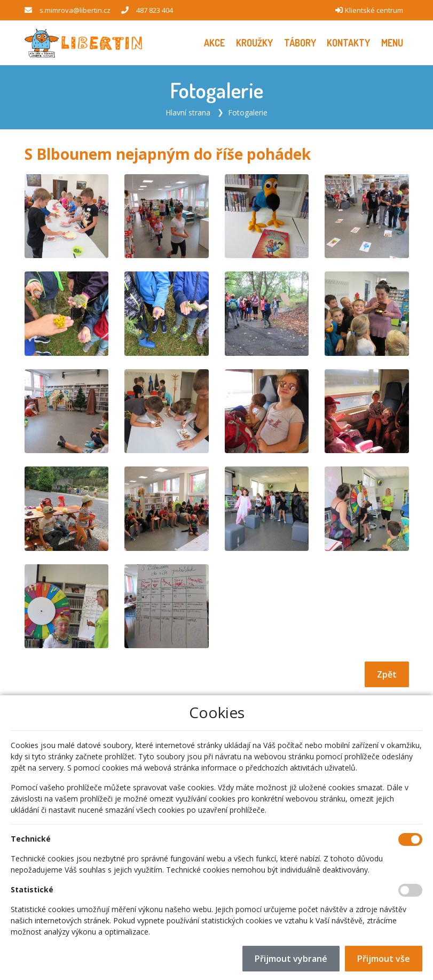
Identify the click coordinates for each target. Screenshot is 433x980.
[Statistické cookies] (410, 890)
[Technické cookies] (410, 839)
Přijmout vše (384, 959)
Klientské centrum (374, 10)
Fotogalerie (248, 112)
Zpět (387, 674)
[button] (392, 43)
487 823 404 (155, 10)
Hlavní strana (188, 112)
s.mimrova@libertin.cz (75, 10)
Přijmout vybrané (291, 959)
